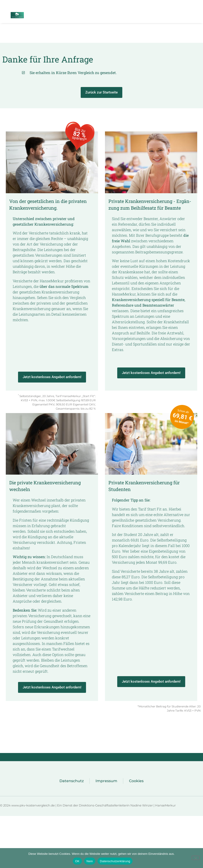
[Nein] (196, 858)
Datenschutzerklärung (115, 861)
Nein (90, 861)
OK (77, 861)
